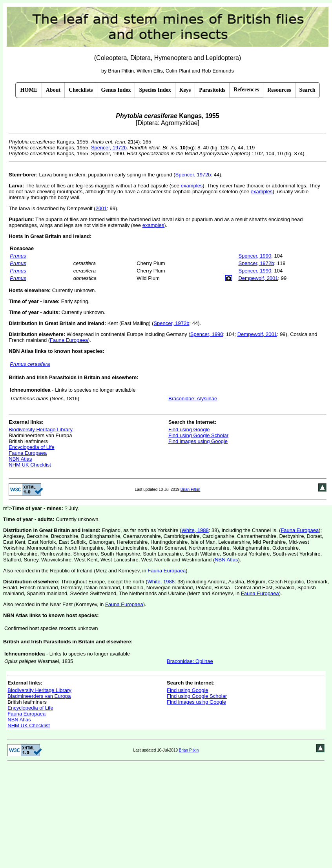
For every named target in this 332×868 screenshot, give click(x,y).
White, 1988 (195, 530)
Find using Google (189, 429)
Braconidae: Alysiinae (193, 399)
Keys (185, 90)
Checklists (81, 90)
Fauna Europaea (69, 340)
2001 (101, 208)
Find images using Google (198, 441)
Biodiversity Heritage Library (41, 429)
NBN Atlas (20, 459)
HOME (29, 90)
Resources (279, 90)
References (246, 90)
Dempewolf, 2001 (258, 278)
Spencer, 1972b (109, 148)
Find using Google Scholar (198, 435)
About (53, 90)
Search (307, 90)
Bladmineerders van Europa (39, 696)
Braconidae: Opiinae (190, 661)
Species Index (155, 90)
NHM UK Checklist (30, 465)
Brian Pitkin (191, 489)
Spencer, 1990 (255, 256)
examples (192, 186)
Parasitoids (212, 90)
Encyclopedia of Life (31, 447)
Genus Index (116, 90)
